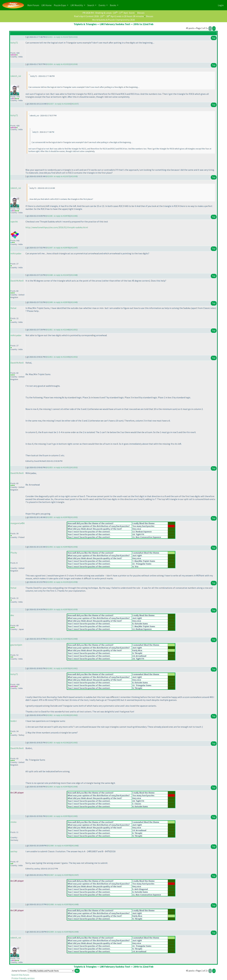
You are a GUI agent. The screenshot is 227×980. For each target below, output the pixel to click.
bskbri (14, 721)
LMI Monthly (77, 5)
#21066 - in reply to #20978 (59, 846)
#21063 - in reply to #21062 (58, 743)
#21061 (74, 668)
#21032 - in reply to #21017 (58, 37)
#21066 (75, 846)
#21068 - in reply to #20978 (59, 904)
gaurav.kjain (16, 645)
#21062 (74, 715)
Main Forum (34, 5)
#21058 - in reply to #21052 (58, 582)
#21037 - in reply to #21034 (59, 104)
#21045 (74, 216)
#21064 (74, 787)
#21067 (75, 875)
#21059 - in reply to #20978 (58, 609)
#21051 (74, 330)
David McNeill (17, 281)
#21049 (74, 302)
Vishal (13, 308)
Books (113, 5)
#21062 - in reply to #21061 (58, 715)
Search (91, 5)
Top (214, 38)
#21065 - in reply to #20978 (58, 816)
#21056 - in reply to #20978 (58, 547)
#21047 (74, 248)
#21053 (74, 467)
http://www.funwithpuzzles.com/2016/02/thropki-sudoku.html (57, 227)
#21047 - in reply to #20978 (58, 248)
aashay (14, 851)
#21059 (74, 609)
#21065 (74, 816)
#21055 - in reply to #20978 (58, 517)
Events (102, 5)
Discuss (141, 13)
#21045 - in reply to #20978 (58, 216)
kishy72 (14, 43)
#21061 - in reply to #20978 (58, 668)
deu (12, 615)
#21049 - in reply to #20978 (58, 302)
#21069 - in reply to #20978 (59, 932)
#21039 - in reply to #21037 (58, 176)
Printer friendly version (23, 978)
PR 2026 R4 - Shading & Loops (97, 13)
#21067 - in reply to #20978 (59, 875)
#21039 (74, 176)
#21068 (75, 904)
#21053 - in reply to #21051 (58, 467)
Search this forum (20, 975)
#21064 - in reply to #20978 (58, 787)
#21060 (74, 639)
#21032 (74, 37)
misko (13, 822)
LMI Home (47, 5)
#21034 (74, 64)
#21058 (74, 582)
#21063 (74, 743)
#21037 (75, 104)
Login (221, 5)
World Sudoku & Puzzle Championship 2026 (113, 20)
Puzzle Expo (60, 5)
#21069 (75, 932)
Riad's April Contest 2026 (86, 16)
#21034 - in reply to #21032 (58, 64)
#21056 (74, 547)
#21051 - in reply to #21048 (58, 330)
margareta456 (18, 523)
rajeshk (14, 222)
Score (132, 13)
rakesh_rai (16, 76)
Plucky (14, 553)
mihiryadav (16, 253)
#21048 (74, 275)
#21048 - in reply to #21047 (58, 275)
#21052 (74, 357)
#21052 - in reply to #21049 (58, 357)
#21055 (74, 517)
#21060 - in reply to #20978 (58, 639)
